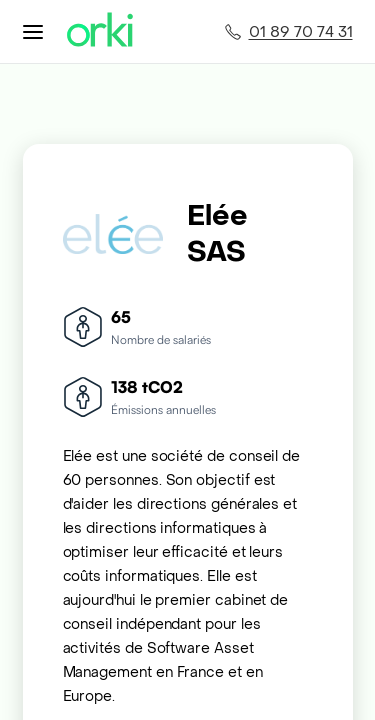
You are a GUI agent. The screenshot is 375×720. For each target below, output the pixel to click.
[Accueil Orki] (100, 31)
